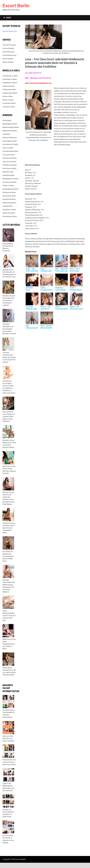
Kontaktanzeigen (8, 175)
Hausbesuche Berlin (10, 158)
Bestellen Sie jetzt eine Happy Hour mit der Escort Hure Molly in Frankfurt (9, 301)
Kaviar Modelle (8, 59)
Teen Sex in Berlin (9, 107)
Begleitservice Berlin (10, 131)
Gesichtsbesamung (9, 55)
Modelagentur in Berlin (10, 179)
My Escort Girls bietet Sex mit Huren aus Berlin (8, 739)
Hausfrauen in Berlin (10, 79)
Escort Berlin (16, 6)
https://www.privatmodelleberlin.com (38, 83)
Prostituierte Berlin (9, 103)
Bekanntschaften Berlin (11, 127)
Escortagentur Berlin (10, 141)
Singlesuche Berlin (9, 199)
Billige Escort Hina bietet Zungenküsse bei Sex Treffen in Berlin (9, 644)
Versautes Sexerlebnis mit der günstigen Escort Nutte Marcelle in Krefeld (9, 329)
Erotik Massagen (8, 52)
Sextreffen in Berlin (9, 210)
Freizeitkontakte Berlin (10, 151)
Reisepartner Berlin (9, 192)
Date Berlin (6, 134)
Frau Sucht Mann (9, 155)
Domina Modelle (8, 48)
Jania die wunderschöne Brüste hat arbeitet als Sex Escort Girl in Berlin (9, 357)
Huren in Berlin (8, 96)
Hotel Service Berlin (9, 168)
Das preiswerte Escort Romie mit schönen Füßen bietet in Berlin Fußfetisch (9, 417)
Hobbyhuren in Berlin (10, 83)
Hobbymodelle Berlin (10, 93)
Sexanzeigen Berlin (9, 196)
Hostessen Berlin (9, 86)
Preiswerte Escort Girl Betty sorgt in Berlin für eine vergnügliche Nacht (9, 528)
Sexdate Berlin (8, 206)
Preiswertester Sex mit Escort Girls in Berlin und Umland (9, 762)
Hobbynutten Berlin (9, 90)
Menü (7, 18)
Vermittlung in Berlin (10, 216)
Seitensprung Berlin (9, 203)
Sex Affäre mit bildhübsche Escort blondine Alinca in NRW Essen (8, 556)
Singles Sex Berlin (9, 213)
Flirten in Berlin (8, 148)
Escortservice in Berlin (10, 144)
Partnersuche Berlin (9, 182)
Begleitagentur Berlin (10, 124)
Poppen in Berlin (8, 186)
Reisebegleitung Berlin (10, 189)
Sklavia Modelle (8, 62)
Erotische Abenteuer (10, 138)
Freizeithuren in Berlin (10, 76)
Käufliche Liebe (8, 172)
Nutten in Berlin (8, 100)
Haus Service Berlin (9, 162)
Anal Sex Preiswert (9, 45)
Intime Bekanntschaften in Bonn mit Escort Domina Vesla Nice (9, 616)
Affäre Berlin (7, 120)
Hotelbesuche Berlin (10, 165)
